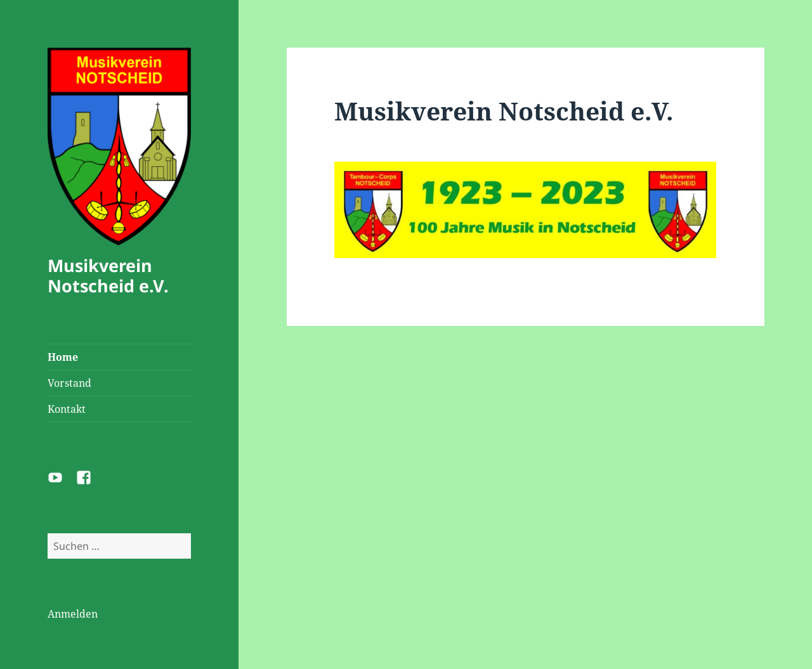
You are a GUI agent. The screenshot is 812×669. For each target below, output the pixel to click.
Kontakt (67, 409)
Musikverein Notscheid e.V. (108, 276)
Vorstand (69, 383)
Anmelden (73, 614)
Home (63, 357)
